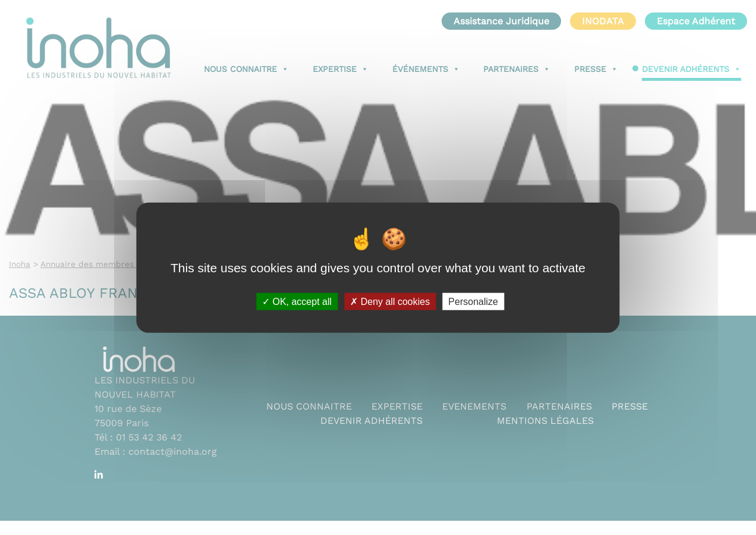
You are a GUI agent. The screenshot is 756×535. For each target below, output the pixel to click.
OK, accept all (297, 301)
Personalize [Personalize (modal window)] (473, 301)
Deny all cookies (390, 301)
